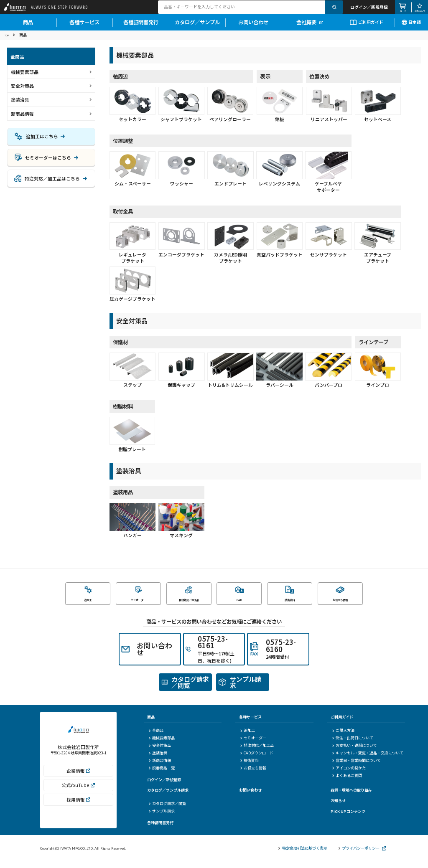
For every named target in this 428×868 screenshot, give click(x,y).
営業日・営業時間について (357, 767)
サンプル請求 (161, 817)
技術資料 (250, 767)
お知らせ (338, 807)
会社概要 (310, 28)
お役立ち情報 (253, 774)
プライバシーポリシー (362, 854)
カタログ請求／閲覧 (167, 810)
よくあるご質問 (347, 781)
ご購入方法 (343, 737)
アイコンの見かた (349, 774)
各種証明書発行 (141, 28)
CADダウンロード (257, 759)
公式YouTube (78, 796)
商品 (28, 28)
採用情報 (78, 811)
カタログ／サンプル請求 (168, 796)
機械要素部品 (161, 744)
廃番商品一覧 (161, 774)
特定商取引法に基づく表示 (303, 854)
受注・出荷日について (353, 744)
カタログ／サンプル (197, 28)
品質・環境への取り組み (351, 796)
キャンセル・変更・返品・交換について (368, 759)
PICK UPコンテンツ (348, 817)
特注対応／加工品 (257, 752)
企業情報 (78, 782)
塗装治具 (158, 759)
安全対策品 (159, 752)
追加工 (248, 737)
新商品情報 (22, 119)
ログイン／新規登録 (164, 785)
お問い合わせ (253, 28)
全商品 (156, 737)
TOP (8, 41)
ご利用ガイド (367, 27)
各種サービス (84, 28)
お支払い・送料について (355, 752)
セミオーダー (253, 744)
